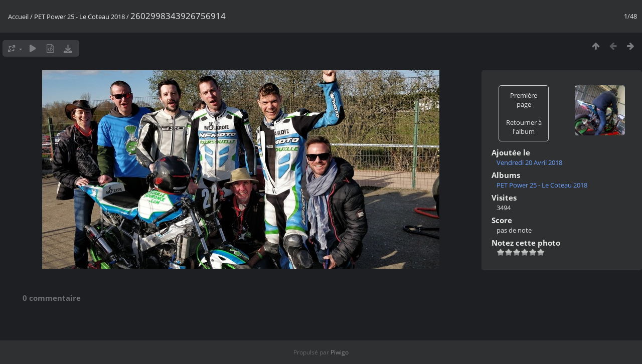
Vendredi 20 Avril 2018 (529, 162)
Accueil (18, 17)
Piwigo (340, 352)
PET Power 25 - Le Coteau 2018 (79, 17)
